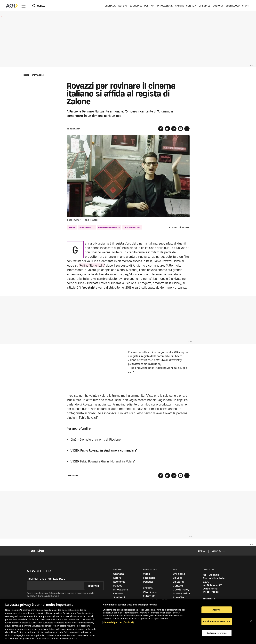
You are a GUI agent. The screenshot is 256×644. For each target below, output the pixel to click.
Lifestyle (204, 6)
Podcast (148, 582)
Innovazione (165, 6)
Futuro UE (149, 596)
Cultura (218, 6)
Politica (149, 6)
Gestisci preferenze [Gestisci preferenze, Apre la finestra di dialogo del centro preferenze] (217, 633)
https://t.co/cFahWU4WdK (153, 360)
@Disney (179, 352)
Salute (180, 6)
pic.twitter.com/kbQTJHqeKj (145, 364)
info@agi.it (209, 599)
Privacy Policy (181, 593)
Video (146, 574)
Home (26, 75)
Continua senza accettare (217, 621)
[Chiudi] (251, 621)
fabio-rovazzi (87, 227)
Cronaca (110, 6)
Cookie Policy (181, 590)
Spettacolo (233, 6)
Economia (136, 6)
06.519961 (213, 592)
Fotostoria (149, 578)
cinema (72, 227)
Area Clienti (180, 597)
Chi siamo (179, 574)
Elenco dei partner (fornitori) (118, 622)
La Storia (178, 582)
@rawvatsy (175, 360)
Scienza (191, 6)
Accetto (217, 610)
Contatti (178, 586)
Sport (246, 6)
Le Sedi (177, 578)
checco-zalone (132, 227)
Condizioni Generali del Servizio (43, 596)
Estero (123, 6)
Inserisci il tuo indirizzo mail (46, 579)
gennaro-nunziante (109, 227)
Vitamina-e (150, 592)
